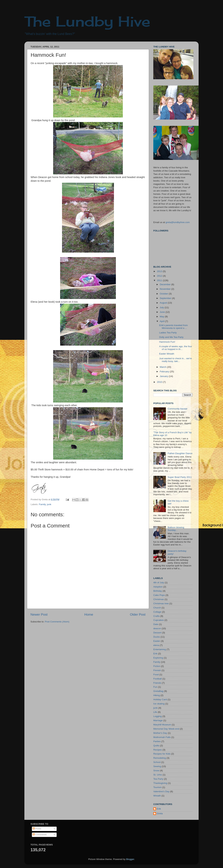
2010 (160, 382)
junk (49, 504)
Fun (155, 687)
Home (89, 614)
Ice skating (159, 704)
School (157, 762)
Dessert (157, 633)
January (164, 376)
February (165, 372)
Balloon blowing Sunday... (176, 529)
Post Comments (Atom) (57, 622)
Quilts (156, 746)
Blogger (130, 859)
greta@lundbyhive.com (178, 222)
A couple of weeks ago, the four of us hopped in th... (176, 348)
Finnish (157, 670)
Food (156, 675)
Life (155, 712)
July (162, 307)
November (166, 289)
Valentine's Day (161, 791)
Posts (37, 829)
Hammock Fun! (167, 342)
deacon (157, 628)
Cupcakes (159, 620)
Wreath (157, 796)
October (164, 294)
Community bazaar (177, 409)
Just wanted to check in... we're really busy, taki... (176, 360)
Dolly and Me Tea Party (171, 337)
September (166, 298)
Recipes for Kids (162, 754)
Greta (160, 813)
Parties (157, 741)
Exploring (158, 658)
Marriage (158, 720)
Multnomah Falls (162, 737)
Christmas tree (161, 603)
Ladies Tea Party (168, 333)
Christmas (159, 599)
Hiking (157, 695)
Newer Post (39, 614)
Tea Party (158, 779)
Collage (157, 612)
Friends (157, 683)
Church (157, 608)
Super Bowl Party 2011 (180, 477)
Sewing (157, 766)
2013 (160, 271)
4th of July (159, 583)
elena (156, 645)
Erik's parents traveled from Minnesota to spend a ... (174, 327)
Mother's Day (160, 733)
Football (157, 679)
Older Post (138, 614)
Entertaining (160, 649)
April (162, 321)
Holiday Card (160, 699)
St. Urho (158, 775)
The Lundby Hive (87, 21)
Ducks (157, 637)
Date (156, 624)
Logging (157, 716)
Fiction (157, 666)
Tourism (157, 787)
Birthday (158, 591)
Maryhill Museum (162, 725)
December (166, 284)
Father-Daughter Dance (180, 453)
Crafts (156, 616)
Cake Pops (159, 595)
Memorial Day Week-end (166, 729)
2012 (160, 276)
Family (42, 504)
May (162, 317)
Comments (40, 835)
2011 (160, 280)
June (163, 312)
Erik (155, 654)
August (164, 303)
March (163, 367)
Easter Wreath (167, 354)
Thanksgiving (160, 783)
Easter (157, 641)
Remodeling (160, 758)
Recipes (158, 750)
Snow (156, 771)
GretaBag (158, 691)
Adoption (158, 587)
